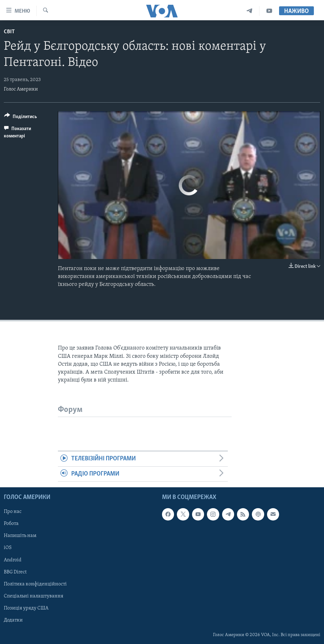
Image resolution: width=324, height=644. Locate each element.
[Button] (21, 118)
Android (13, 560)
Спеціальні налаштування (34, 596)
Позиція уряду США (26, 608)
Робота (11, 524)
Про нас (13, 512)
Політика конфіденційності (35, 584)
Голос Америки (21, 89)
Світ (9, 32)
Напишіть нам (20, 536)
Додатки (13, 620)
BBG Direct (15, 572)
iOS (8, 548)
